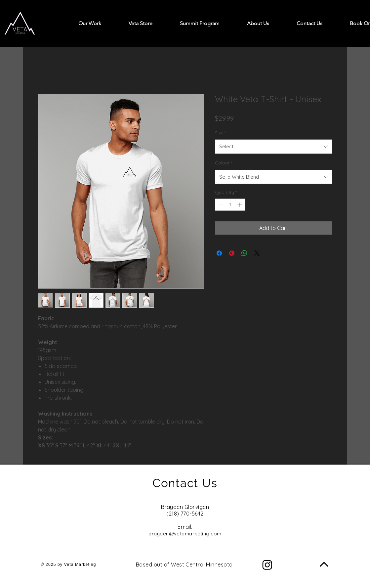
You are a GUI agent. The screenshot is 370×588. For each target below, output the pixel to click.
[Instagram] (267, 565)
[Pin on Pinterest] (232, 253)
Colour (224, 163)
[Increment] (240, 205)
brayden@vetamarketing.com (185, 534)
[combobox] (274, 147)
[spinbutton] (230, 205)
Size (221, 133)
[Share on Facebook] (219, 253)
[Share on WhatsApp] (244, 253)
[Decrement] (220, 205)
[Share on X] (257, 253)
